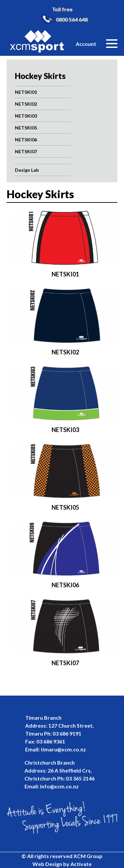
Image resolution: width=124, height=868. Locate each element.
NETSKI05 (26, 128)
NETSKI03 (26, 116)
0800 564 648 (72, 19)
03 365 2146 (80, 778)
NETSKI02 (26, 104)
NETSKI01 (26, 92)
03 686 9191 (67, 733)
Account (86, 44)
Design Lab (27, 170)
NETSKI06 (26, 140)
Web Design (47, 864)
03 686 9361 (51, 741)
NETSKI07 (26, 151)
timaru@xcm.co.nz (63, 749)
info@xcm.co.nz (59, 786)
